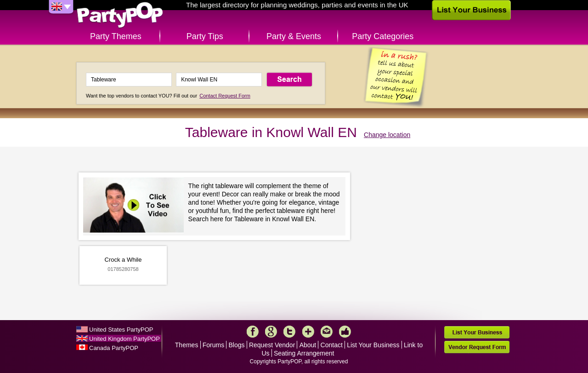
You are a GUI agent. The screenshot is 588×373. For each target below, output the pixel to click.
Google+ (271, 332)
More (308, 332)
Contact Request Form (225, 96)
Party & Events (294, 36)
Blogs (237, 345)
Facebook (253, 332)
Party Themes (116, 36)
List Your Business (373, 345)
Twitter (289, 332)
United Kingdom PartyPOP (124, 339)
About (308, 345)
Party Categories (383, 36)
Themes (187, 345)
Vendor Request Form (477, 347)
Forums (213, 345)
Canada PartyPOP (114, 348)
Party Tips (205, 36)
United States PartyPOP (121, 330)
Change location (387, 135)
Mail (327, 332)
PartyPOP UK (120, 15)
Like (345, 332)
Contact (332, 345)
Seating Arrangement (304, 353)
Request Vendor (272, 345)
